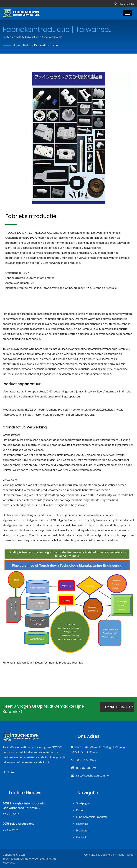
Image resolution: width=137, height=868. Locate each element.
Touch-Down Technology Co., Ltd (23, 858)
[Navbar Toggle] (128, 13)
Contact (81, 837)
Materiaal (82, 824)
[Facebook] (4, 772)
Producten (83, 830)
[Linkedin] (13, 772)
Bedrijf (27, 45)
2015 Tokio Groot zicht (18, 824)
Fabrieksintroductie (46, 45)
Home (17, 45)
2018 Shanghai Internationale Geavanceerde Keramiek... (24, 806)
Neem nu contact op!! (117, 707)
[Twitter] (8, 772)
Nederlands (126, 4)
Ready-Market (125, 854)
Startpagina (83, 803)
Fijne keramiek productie (92, 817)
